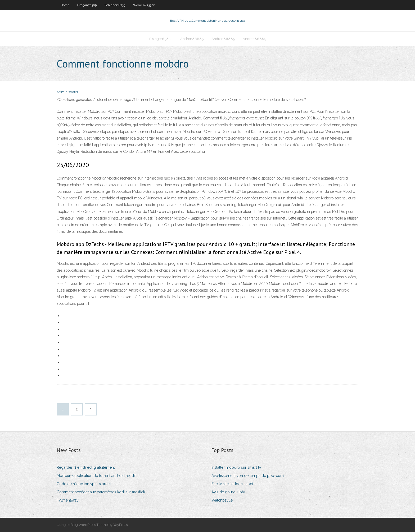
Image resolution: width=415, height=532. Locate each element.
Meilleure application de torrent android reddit (96, 476)
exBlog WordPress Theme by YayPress (97, 525)
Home (65, 5)
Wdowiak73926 (144, 5)
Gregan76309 (87, 5)
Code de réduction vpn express (84, 484)
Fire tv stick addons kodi (232, 484)
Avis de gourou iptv (228, 492)
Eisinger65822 (161, 39)
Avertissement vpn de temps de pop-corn (248, 476)
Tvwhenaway (68, 500)
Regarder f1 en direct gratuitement (86, 467)
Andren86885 (192, 39)
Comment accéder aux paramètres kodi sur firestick (101, 492)
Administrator (67, 92)
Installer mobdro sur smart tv (236, 467)
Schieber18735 (115, 5)
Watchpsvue (222, 500)
